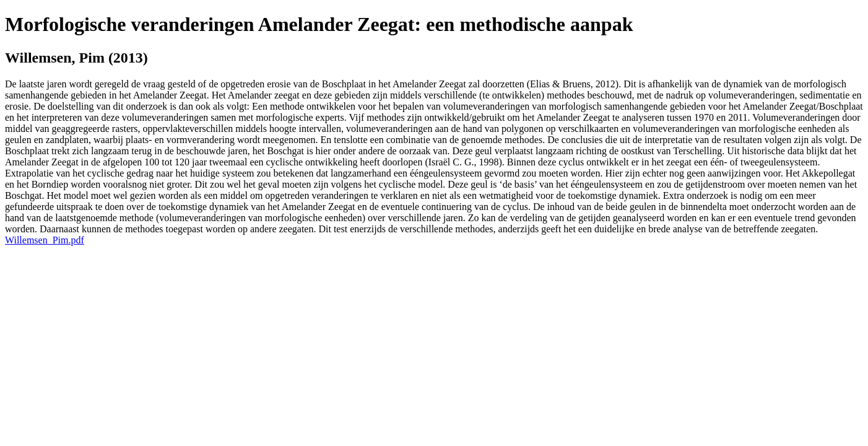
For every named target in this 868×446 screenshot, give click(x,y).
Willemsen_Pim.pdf (45, 240)
